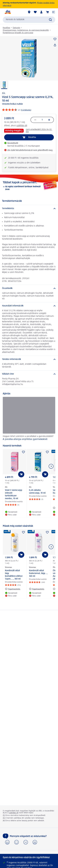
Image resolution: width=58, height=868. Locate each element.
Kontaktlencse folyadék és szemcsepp (18, 33)
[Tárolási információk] (29, 359)
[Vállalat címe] (29, 374)
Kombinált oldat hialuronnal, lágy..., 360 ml (38, 573)
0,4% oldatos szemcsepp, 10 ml (37, 492)
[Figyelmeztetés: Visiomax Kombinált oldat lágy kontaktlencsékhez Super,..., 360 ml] (13, 589)
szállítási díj (22, 126)
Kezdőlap (6, 28)
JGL (4, 93)
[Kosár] (47, 12)
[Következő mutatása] (51, 466)
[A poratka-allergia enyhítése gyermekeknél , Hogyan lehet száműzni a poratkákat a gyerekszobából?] (29, 419)
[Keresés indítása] (50, 20)
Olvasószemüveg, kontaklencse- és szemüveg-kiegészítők (26, 30)
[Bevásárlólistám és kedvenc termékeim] (35, 12)
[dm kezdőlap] (8, 12)
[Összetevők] (29, 288)
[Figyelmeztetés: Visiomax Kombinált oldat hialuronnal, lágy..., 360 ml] (37, 589)
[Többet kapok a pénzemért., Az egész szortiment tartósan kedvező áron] (29, 186)
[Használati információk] (29, 306)
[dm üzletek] (29, 12)
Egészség (16, 28)
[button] (54, 12)
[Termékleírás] (29, 209)
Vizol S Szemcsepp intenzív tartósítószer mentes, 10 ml (14, 494)
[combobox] (29, 20)
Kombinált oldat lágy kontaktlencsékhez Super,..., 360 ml (14, 575)
